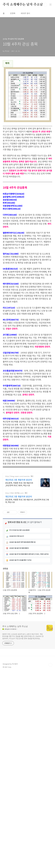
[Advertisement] (27, 504)
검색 (45, 5)
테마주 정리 (25, 13)
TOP (50, 861)
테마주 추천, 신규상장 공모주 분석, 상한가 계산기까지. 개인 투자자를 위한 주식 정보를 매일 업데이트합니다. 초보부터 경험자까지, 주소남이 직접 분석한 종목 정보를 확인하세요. (23, 832)
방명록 (13, 13)
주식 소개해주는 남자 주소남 (23, 5)
